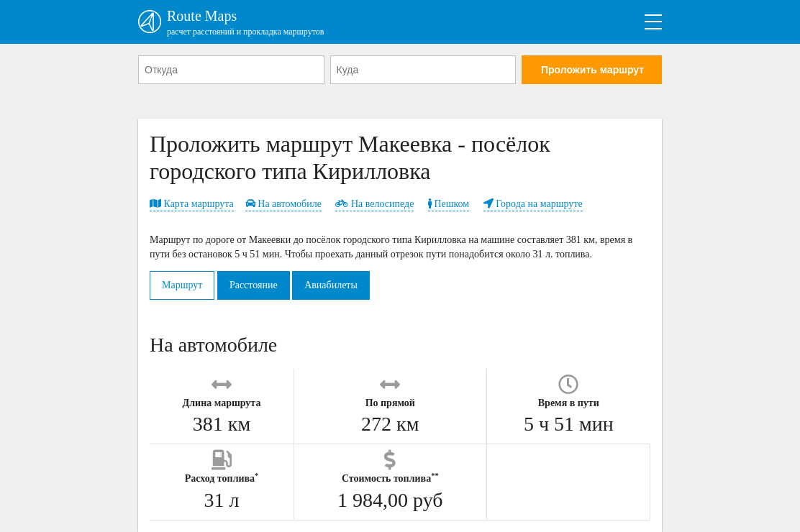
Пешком (449, 204)
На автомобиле (283, 204)
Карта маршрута (192, 204)
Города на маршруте (533, 204)
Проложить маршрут (592, 70)
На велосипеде (374, 204)
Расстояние (254, 285)
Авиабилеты (331, 285)
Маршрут (182, 285)
